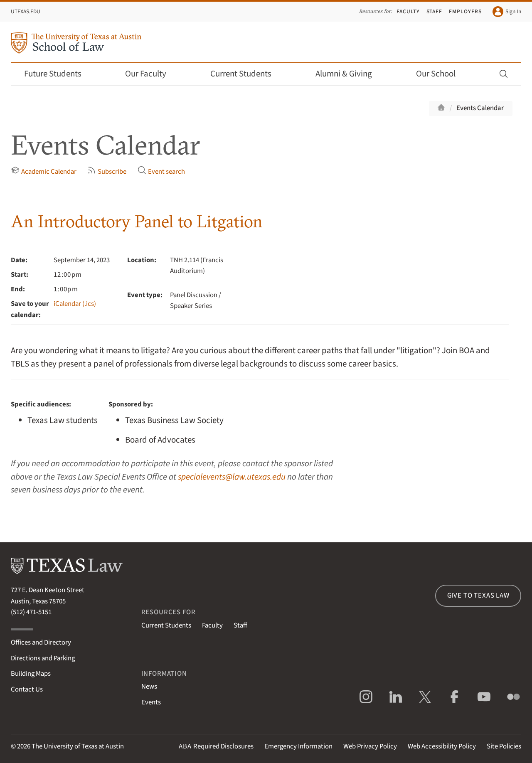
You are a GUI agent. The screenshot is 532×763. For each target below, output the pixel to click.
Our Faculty (151, 74)
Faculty (408, 11)
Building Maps (31, 674)
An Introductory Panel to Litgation (137, 221)
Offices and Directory (41, 642)
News (149, 687)
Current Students (246, 74)
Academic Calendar (44, 171)
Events (151, 702)
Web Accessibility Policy (442, 746)
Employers (465, 11)
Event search (161, 171)
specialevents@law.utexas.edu (232, 477)
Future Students (58, 74)
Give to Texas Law (478, 596)
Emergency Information (298, 746)
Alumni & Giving (349, 74)
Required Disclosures (216, 746)
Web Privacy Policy (370, 746)
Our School (441, 74)
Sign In (507, 12)
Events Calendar (480, 108)
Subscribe (107, 171)
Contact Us (27, 689)
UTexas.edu (26, 11)
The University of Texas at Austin (78, 746)
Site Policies (504, 746)
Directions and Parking (43, 658)
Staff (435, 11)
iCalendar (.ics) (75, 304)
